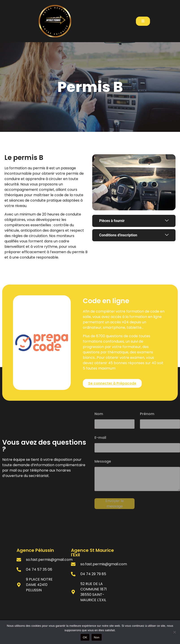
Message (103, 462)
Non (97, 637)
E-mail (100, 438)
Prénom (147, 414)
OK (85, 637)
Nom (99, 414)
